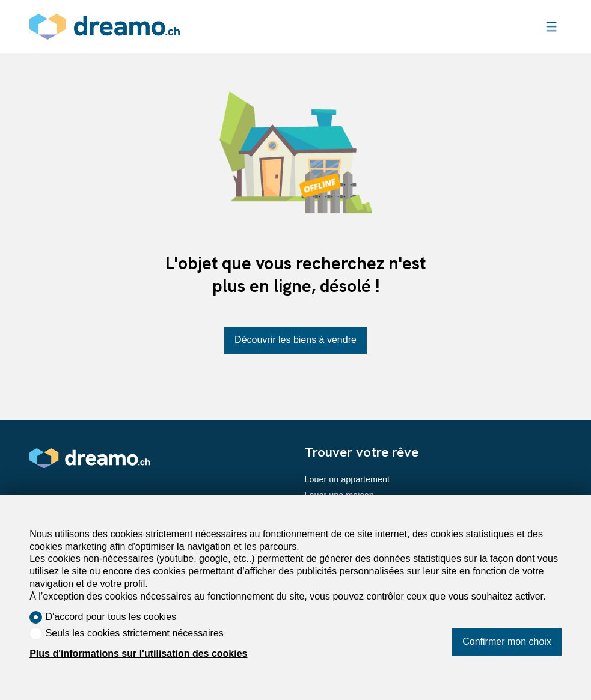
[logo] (105, 27)
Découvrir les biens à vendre (295, 340)
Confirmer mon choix (507, 641)
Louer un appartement (348, 479)
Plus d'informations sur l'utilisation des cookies (138, 653)
